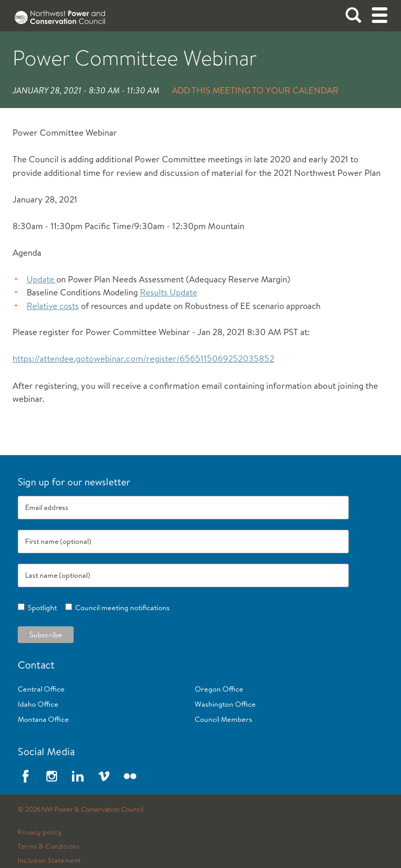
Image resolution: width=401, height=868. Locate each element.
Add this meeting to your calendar (255, 90)
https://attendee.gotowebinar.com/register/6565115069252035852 (143, 358)
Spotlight (41, 608)
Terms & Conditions (49, 847)
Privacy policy (40, 833)
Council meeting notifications (121, 608)
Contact (36, 665)
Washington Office (225, 704)
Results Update (169, 292)
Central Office (41, 689)
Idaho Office (38, 704)
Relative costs (53, 306)
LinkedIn (78, 776)
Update (42, 279)
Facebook (26, 776)
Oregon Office (219, 689)
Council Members (223, 719)
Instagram (52, 776)
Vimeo (104, 776)
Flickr (130, 776)
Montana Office (43, 719)
